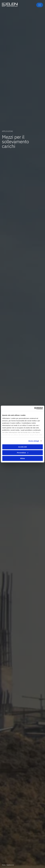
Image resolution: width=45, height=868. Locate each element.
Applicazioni (10, 865)
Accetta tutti (22, 447)
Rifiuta (22, 458)
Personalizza (23, 453)
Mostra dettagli (34, 441)
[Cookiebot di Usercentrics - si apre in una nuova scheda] (34, 408)
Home (4, 865)
